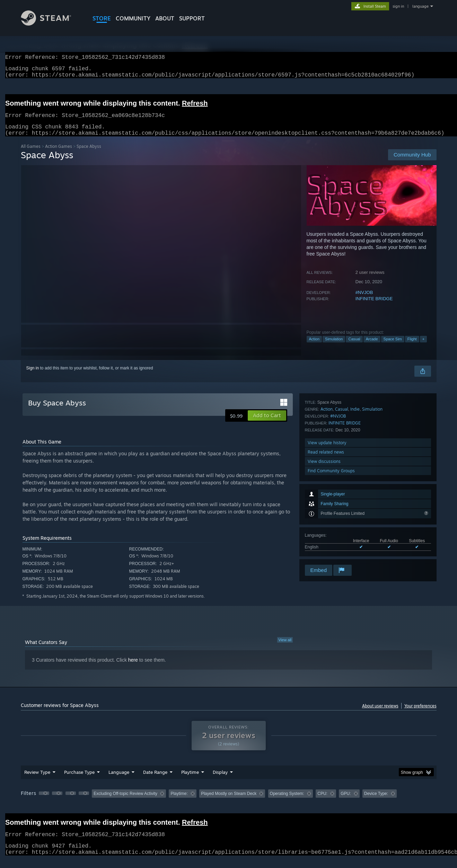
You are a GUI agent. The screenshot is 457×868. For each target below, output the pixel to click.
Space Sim (393, 347)
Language (119, 780)
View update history (327, 526)
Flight (412, 347)
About (165, 18)
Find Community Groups (331, 554)
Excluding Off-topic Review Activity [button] (125, 802)
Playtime (190, 780)
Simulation (334, 347)
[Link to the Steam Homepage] (51, 24)
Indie (355, 493)
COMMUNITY (133, 18)
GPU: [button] (346, 802)
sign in (398, 6)
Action (314, 347)
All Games (31, 155)
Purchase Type (79, 780)
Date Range (155, 780)
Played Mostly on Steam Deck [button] (229, 802)
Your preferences (420, 714)
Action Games (59, 155)
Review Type (37, 780)
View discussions (324, 545)
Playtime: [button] (179, 802)
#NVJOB (364, 301)
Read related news (326, 535)
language (420, 6)
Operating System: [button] (287, 802)
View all (285, 648)
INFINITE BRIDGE (374, 307)
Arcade (372, 347)
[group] (229, 802)
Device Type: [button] (376, 802)
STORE (102, 18)
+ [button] (423, 347)
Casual (354, 347)
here (133, 668)
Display (220, 780)
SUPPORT (192, 18)
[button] (267, 424)
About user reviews (380, 714)
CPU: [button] (322, 802)
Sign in (33, 376)
